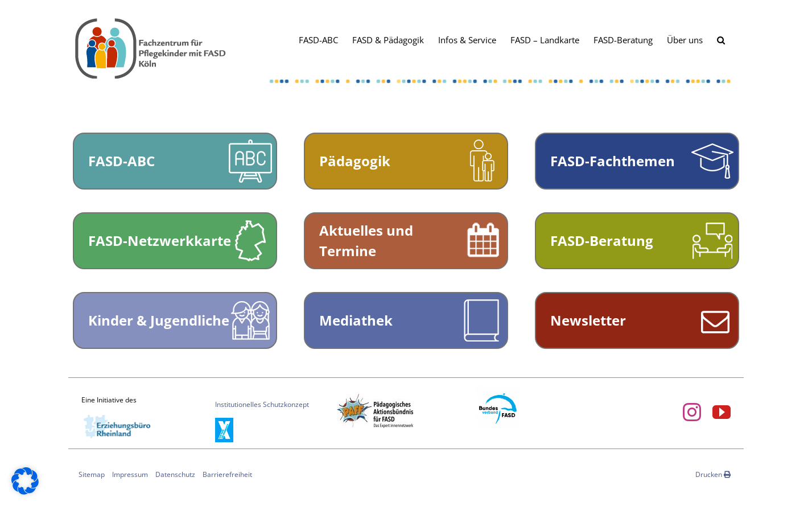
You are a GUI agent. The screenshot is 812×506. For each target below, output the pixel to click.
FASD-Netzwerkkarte (160, 240)
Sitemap (92, 474)
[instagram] (692, 412)
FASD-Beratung (602, 240)
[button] (721, 39)
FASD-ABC (121, 161)
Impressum (130, 474)
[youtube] (722, 412)
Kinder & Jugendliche (159, 320)
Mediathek (356, 320)
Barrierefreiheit (227, 474)
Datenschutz (175, 474)
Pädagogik (355, 161)
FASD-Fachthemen (613, 161)
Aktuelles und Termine (366, 240)
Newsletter (588, 320)
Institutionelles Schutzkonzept (262, 404)
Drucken (713, 474)
